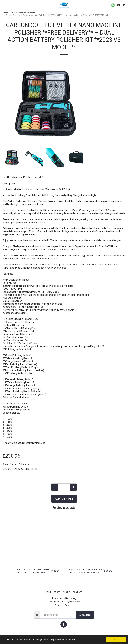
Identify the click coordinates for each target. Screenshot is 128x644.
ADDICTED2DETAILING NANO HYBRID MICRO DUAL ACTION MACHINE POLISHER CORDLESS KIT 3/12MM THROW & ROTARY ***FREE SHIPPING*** (33, 571)
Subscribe (85, 615)
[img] (38, 541)
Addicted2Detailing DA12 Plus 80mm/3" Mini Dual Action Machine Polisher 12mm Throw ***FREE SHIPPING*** (86, 571)
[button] (4, 5)
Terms (58, 605)
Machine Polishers (27, 13)
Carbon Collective (20, 464)
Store (13, 13)
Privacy (68, 605)
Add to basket (64, 499)
